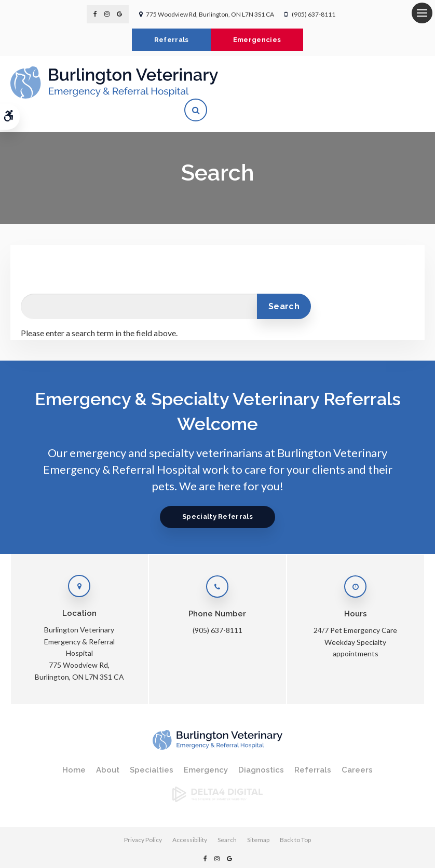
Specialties (152, 747)
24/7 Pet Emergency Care (355, 607)
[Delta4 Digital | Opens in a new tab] (217, 776)
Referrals (171, 40)
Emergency (206, 747)
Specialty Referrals (217, 494)
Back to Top (295, 817)
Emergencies (258, 40)
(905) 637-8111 (314, 14)
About (108, 747)
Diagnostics (261, 747)
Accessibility (190, 817)
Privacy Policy (143, 817)
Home (74, 747)
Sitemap (258, 817)
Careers (357, 747)
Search (227, 817)
